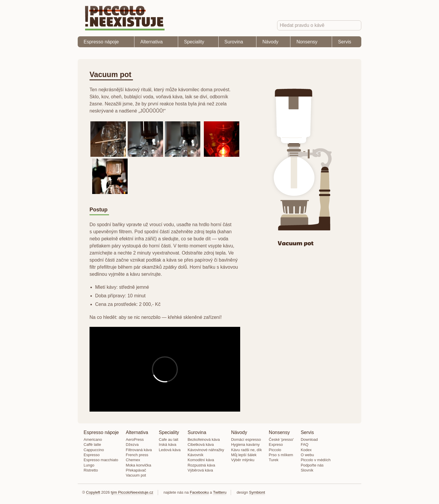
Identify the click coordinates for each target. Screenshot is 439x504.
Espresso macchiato (101, 460)
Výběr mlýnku (243, 460)
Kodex (306, 450)
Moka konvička (139, 465)
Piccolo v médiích (316, 460)
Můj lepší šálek (244, 455)
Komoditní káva (201, 460)
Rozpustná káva (201, 465)
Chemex (133, 460)
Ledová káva (170, 450)
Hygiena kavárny (245, 445)
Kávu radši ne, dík (246, 450)
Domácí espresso (246, 439)
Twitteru (220, 492)
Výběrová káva (200, 470)
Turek (274, 460)
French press (137, 455)
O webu (307, 455)
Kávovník (195, 455)
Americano (93, 439)
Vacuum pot (136, 475)
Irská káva (168, 445)
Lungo (89, 465)
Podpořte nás (312, 465)
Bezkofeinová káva (204, 439)
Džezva (132, 445)
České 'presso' (281, 439)
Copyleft (93, 492)
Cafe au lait (169, 439)
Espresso (92, 455)
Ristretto (91, 470)
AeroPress (135, 439)
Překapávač (136, 470)
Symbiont (257, 492)
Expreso (276, 445)
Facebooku (199, 492)
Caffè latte (92, 445)
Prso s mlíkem (281, 455)
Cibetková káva (201, 445)
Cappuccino (94, 450)
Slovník (307, 470)
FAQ (305, 445)
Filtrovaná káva (139, 450)
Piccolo (275, 450)
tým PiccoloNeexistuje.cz (132, 492)
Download (309, 439)
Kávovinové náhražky (206, 450)
